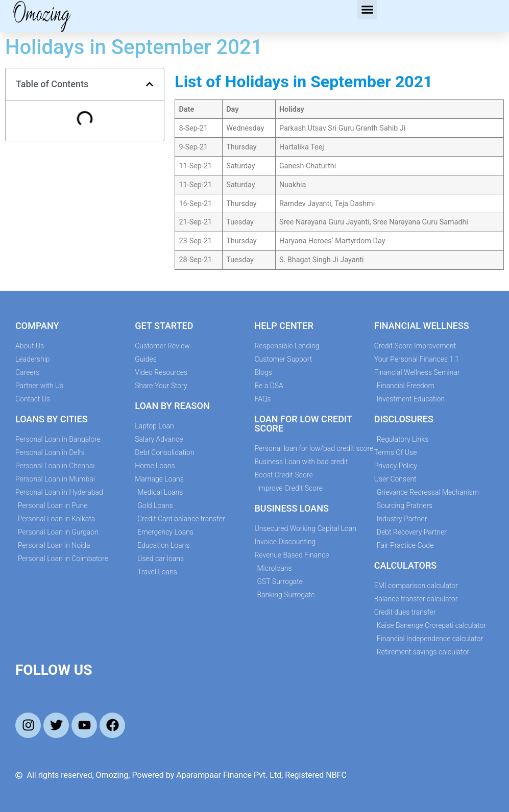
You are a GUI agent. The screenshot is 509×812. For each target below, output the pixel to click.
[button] (367, 10)
